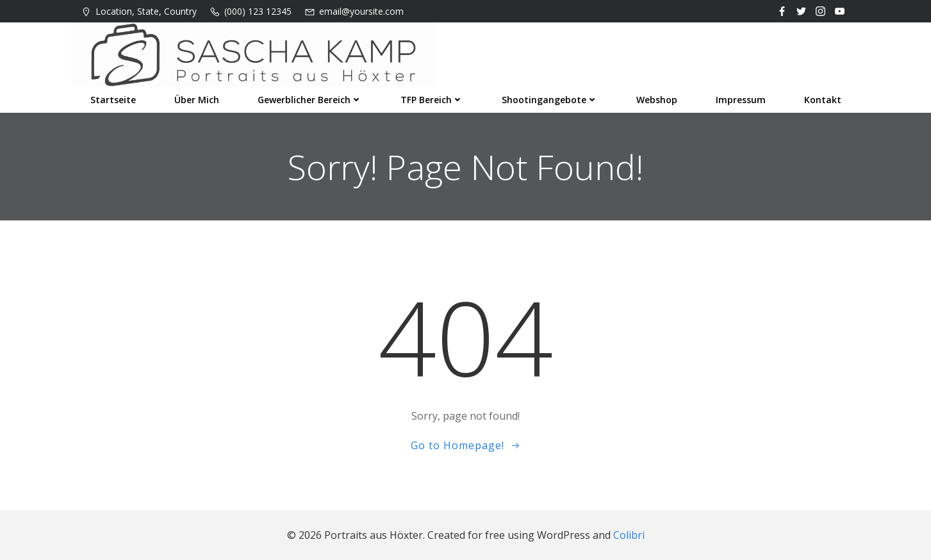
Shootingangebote (550, 100)
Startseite (113, 100)
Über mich (197, 100)
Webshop (657, 100)
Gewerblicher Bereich (310, 100)
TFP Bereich (432, 100)
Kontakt (823, 100)
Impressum (741, 100)
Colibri (629, 535)
